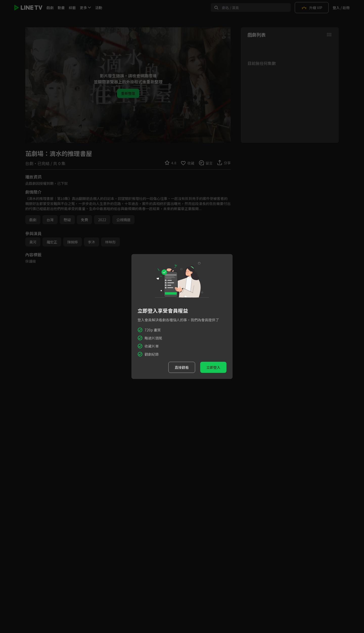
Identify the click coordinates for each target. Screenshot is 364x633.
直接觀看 (182, 367)
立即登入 (213, 367)
